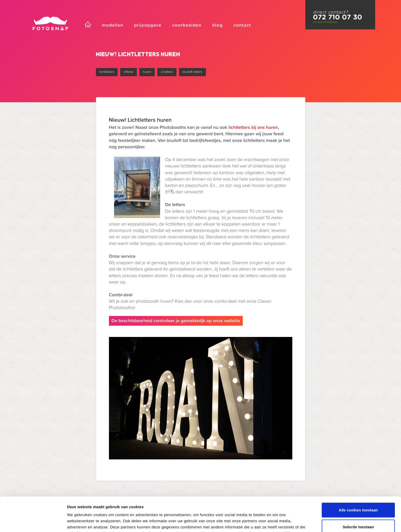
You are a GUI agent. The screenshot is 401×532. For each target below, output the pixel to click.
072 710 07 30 (338, 17)
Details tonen (276, 522)
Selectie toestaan (358, 493)
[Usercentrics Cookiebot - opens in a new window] (33, 522)
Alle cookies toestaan (358, 476)
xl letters (167, 72)
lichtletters (107, 72)
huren (147, 72)
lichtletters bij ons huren (253, 128)
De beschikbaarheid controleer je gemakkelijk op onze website (176, 321)
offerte (129, 72)
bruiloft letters (192, 72)
